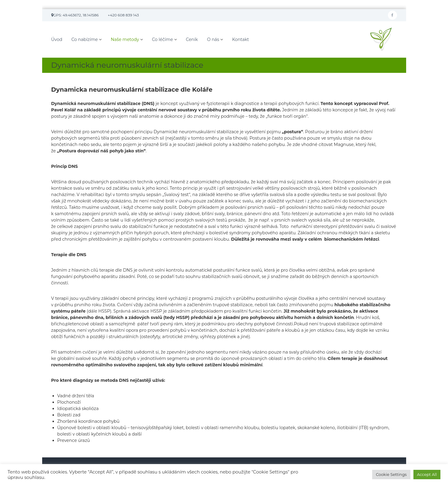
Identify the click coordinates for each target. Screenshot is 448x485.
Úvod (57, 39)
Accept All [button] (427, 474)
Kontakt (241, 39)
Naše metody (125, 39)
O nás (213, 39)
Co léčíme (162, 39)
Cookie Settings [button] (391, 474)
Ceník (192, 39)
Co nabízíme (84, 39)
